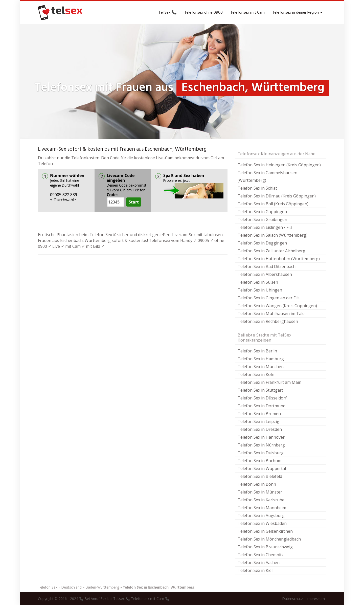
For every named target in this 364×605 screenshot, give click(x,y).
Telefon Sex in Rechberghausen (268, 321)
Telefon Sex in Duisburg (261, 453)
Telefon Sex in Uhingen (260, 290)
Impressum (316, 599)
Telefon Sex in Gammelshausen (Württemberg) (267, 176)
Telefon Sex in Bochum (259, 461)
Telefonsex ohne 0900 (203, 13)
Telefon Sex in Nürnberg (261, 445)
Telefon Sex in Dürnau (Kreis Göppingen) (277, 196)
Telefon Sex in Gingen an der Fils (269, 298)
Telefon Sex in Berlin (257, 351)
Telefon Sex (48, 587)
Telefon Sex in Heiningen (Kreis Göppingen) (279, 165)
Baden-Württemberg (102, 587)
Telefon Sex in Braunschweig (265, 547)
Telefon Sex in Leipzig (258, 421)
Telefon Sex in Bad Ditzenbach (267, 266)
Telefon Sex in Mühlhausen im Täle (271, 313)
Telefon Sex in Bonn (257, 484)
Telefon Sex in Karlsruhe (261, 500)
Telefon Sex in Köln (256, 374)
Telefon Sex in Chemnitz (261, 555)
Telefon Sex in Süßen (258, 282)
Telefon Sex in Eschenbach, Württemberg (159, 587)
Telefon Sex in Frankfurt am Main (269, 382)
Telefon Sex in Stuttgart (260, 390)
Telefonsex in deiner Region (297, 13)
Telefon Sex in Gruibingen (262, 219)
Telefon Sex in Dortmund (261, 406)
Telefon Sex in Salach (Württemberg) (272, 235)
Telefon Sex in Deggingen (262, 243)
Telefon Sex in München (261, 367)
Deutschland (71, 587)
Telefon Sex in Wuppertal (262, 468)
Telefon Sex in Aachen (259, 563)
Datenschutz (292, 599)
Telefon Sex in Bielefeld (260, 476)
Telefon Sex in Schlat (257, 188)
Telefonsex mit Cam (247, 13)
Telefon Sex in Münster (260, 492)
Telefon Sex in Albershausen (265, 274)
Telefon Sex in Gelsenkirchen (265, 531)
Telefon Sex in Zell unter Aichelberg (271, 251)
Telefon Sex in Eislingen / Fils (265, 227)
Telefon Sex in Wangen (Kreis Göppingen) (277, 306)
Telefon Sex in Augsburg (261, 516)
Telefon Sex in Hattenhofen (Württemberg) (279, 259)
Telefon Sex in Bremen (259, 414)
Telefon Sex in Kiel (255, 570)
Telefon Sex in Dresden (260, 429)
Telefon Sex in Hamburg (261, 359)
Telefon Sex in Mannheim (262, 508)
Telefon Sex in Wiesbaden (262, 523)
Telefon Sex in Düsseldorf (262, 398)
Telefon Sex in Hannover (261, 437)
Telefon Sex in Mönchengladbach (269, 539)
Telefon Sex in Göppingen (262, 212)
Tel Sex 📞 (168, 13)
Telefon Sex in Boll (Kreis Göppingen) (273, 204)
